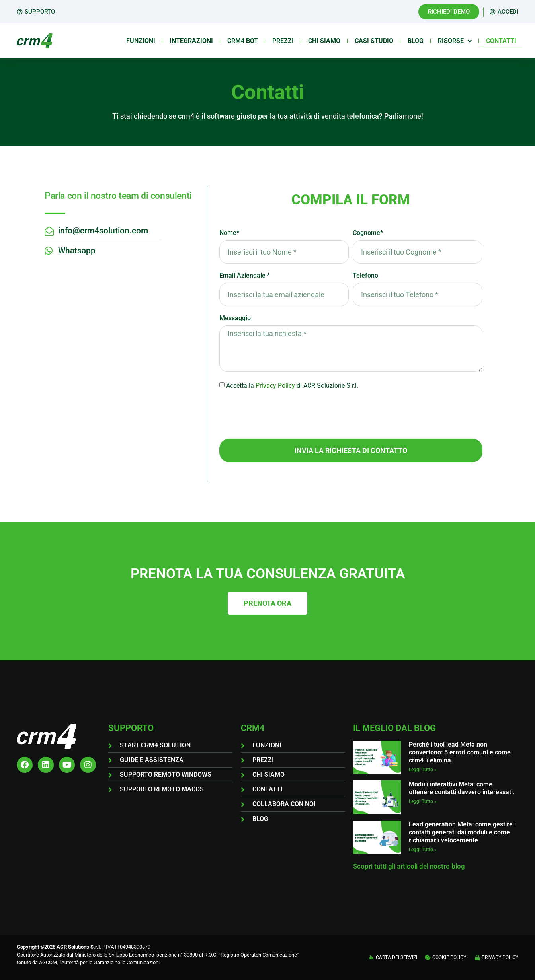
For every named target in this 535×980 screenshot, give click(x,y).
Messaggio (235, 318)
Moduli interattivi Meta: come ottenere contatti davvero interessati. (462, 788)
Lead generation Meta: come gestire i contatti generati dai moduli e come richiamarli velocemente (462, 832)
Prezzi (283, 41)
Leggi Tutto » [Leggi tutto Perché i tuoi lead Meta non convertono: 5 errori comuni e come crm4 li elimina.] (423, 770)
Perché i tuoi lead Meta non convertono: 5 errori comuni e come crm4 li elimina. (460, 752)
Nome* (229, 233)
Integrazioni (191, 41)
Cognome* (368, 233)
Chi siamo (324, 41)
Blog (416, 41)
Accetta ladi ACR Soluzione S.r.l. (292, 386)
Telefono (365, 276)
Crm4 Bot (243, 41)
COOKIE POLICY (449, 957)
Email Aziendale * (245, 276)
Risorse (455, 41)
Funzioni (141, 41)
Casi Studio (374, 41)
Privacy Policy (275, 386)
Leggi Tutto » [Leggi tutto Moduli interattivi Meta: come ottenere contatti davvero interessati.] (423, 801)
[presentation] (280, 414)
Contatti (501, 41)
